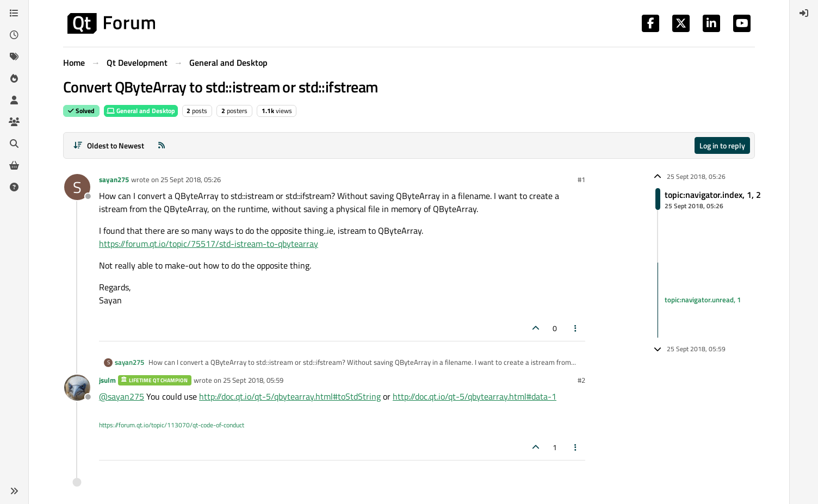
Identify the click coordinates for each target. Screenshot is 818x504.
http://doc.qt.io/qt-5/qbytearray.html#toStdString (290, 396)
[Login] (804, 13)
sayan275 (114, 179)
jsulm (107, 380)
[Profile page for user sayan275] (77, 187)
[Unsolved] (14, 187)
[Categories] (14, 13)
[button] (14, 491)
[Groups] (14, 122)
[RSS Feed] (162, 145)
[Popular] (14, 78)
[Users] (14, 100)
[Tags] (14, 57)
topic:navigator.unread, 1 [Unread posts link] (703, 300)
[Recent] (14, 35)
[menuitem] (804, 13)
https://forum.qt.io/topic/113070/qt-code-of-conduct (172, 425)
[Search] (14, 144)
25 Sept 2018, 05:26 (191, 179)
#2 (581, 380)
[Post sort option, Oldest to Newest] (109, 145)
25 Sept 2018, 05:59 (253, 380)
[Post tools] (576, 328)
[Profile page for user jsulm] (77, 388)
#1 (581, 179)
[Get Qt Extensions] (14, 165)
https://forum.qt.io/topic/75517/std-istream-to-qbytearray (209, 244)
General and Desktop (141, 111)
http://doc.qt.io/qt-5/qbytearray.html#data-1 (475, 396)
